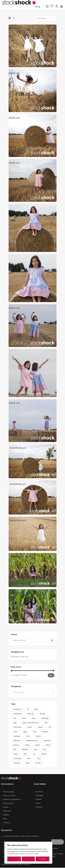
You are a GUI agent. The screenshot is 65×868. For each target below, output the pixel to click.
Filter (51, 676)
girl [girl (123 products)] (50, 728)
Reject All (28, 859)
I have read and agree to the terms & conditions (21, 837)
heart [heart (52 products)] (35, 732)
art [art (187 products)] (28, 710)
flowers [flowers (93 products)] (30, 728)
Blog (5, 819)
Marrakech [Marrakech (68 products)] (17, 741)
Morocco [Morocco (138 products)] (16, 746)
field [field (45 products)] (46, 723)
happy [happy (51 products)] (25, 732)
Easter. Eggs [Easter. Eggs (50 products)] (45, 719)
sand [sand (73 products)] (25, 754)
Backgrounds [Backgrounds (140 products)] (18, 714)
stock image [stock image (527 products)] (17, 759)
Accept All (43, 859)
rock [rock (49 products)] (44, 750)
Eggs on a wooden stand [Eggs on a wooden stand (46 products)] (30, 723)
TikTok (38, 804)
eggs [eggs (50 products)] (15, 723)
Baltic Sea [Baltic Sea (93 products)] (31, 714)
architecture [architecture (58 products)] (17, 710)
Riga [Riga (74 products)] (36, 750)
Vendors (6, 815)
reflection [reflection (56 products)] (25, 750)
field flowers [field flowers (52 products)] (17, 728)
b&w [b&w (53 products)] (36, 710)
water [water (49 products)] (28, 763)
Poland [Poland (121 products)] (48, 746)
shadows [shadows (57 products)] (44, 754)
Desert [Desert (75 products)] (24, 719)
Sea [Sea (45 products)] (34, 754)
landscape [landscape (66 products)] (17, 737)
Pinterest (39, 807)
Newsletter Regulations (12, 800)
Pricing (37, 7)
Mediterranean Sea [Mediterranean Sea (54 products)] (32, 741)
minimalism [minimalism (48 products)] (47, 741)
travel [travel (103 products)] (39, 759)
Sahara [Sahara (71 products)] (16, 754)
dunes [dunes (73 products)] (34, 719)
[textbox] (32, 693)
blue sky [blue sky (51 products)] (42, 714)
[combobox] (33, 693)
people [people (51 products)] (38, 746)
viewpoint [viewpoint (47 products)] (17, 763)
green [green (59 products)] (15, 732)
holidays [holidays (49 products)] (45, 732)
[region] (28, 853)
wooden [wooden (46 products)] (38, 763)
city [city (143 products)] (15, 719)
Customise (14, 859)
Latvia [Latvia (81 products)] (28, 737)
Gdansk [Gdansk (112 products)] (40, 728)
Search (51, 640)
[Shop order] (46, 18)
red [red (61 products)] (15, 750)
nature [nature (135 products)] (27, 746)
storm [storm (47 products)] (29, 759)
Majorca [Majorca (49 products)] (38, 737)
